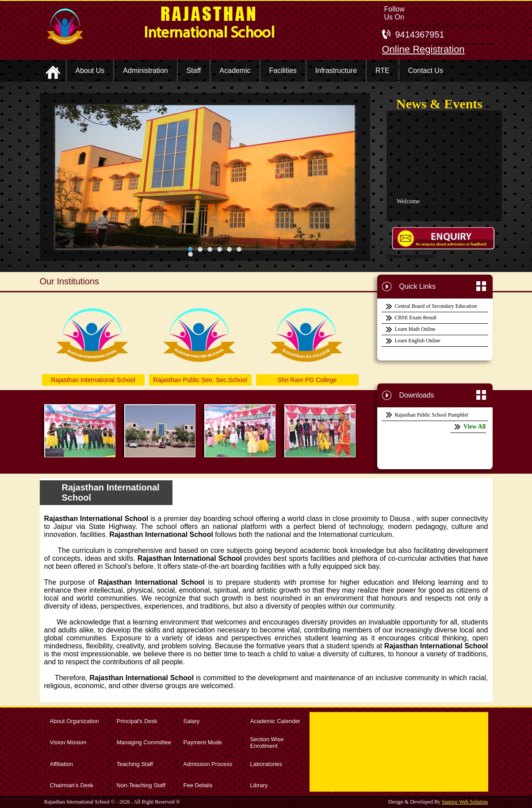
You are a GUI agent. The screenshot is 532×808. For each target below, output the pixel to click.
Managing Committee (144, 742)
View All (475, 427)
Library (259, 785)
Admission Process (208, 764)
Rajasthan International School (93, 380)
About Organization (75, 721)
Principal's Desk (137, 721)
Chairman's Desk (72, 785)
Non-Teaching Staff (141, 785)
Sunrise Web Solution (465, 802)
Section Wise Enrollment (267, 743)
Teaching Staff (135, 764)
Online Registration (423, 49)
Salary (192, 721)
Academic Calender (275, 721)
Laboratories (266, 764)
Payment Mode (203, 742)
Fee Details (198, 785)
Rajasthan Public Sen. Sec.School (200, 380)
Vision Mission (68, 742)
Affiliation (62, 764)
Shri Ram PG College (307, 380)
